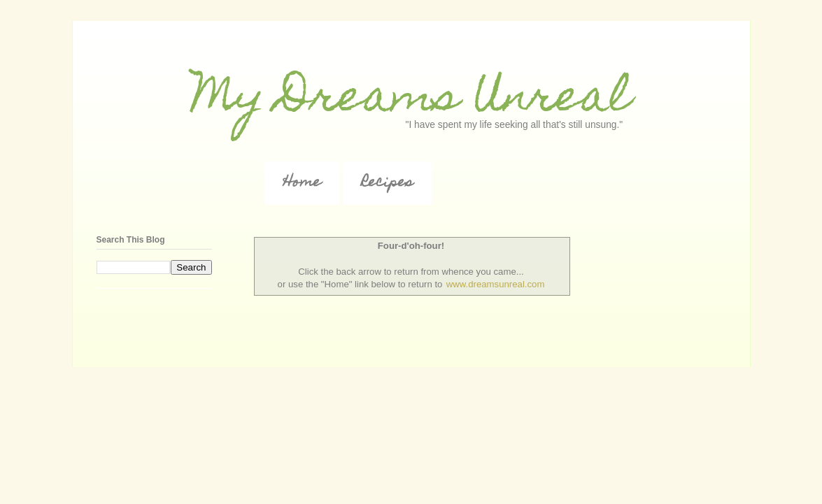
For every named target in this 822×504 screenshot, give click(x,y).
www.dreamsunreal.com (496, 284)
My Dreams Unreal (411, 100)
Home (302, 183)
